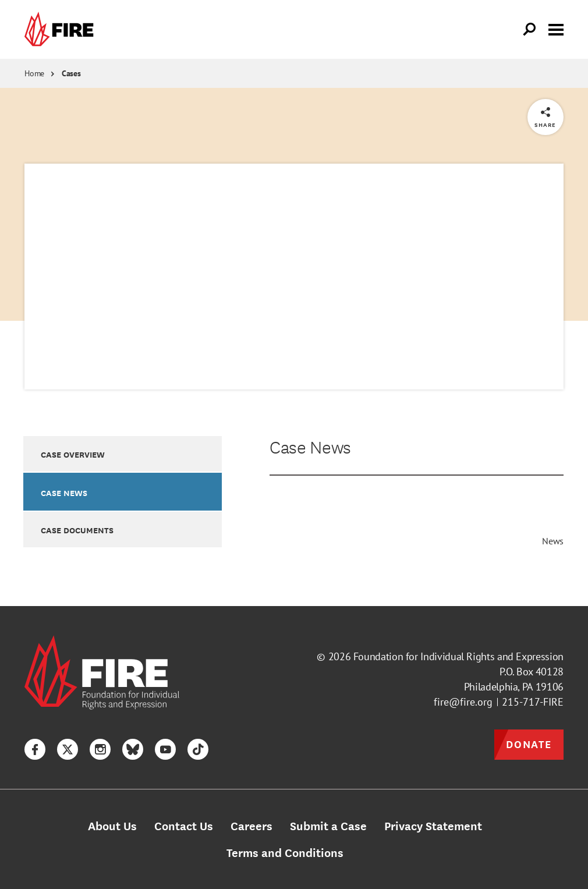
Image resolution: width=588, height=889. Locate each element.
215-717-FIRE (533, 702)
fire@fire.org (463, 702)
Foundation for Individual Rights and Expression (458, 656)
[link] (62, 29)
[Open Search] (530, 30)
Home (34, 73)
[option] (123, 454)
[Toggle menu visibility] (556, 29)
